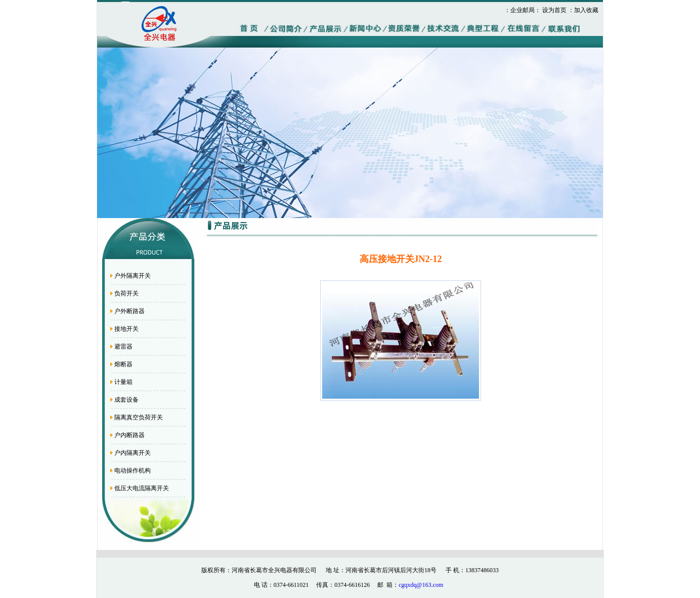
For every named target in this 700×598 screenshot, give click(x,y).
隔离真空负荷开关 (139, 417)
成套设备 (126, 400)
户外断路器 (129, 311)
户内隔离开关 (133, 453)
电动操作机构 (133, 471)
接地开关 (126, 329)
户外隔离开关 (133, 276)
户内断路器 (129, 435)
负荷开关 (126, 293)
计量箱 (123, 382)
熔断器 (123, 364)
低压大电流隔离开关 (142, 488)
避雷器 (123, 347)
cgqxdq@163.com (421, 585)
